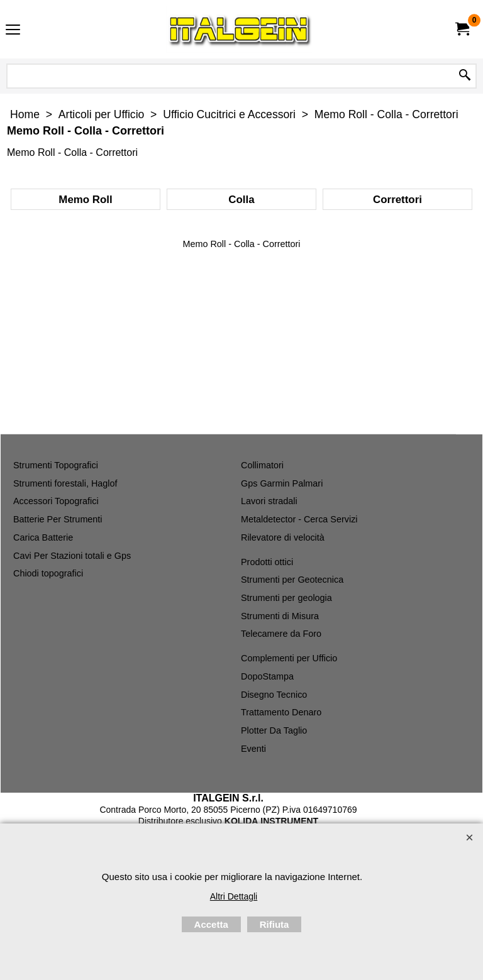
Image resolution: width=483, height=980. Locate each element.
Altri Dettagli (234, 896)
